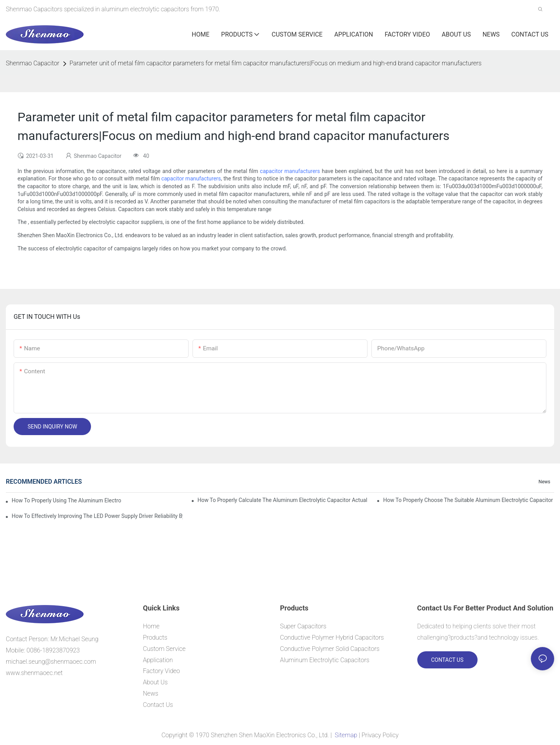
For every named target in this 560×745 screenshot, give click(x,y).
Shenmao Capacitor (33, 63)
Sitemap (346, 735)
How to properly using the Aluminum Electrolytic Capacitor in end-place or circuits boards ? (66, 500)
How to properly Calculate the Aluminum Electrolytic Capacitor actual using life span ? (283, 500)
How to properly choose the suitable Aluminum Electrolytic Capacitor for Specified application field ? (469, 500)
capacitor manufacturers (290, 171)
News (544, 482)
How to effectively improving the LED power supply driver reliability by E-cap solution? (97, 516)
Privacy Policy (380, 735)
